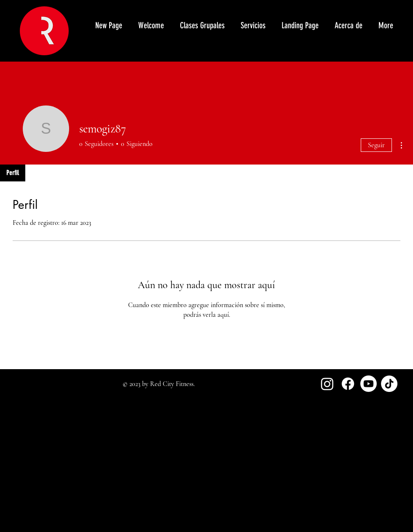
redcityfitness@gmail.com (39, 480)
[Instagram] (327, 384)
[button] (253, 25)
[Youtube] (369, 384)
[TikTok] (389, 384)
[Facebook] (348, 384)
